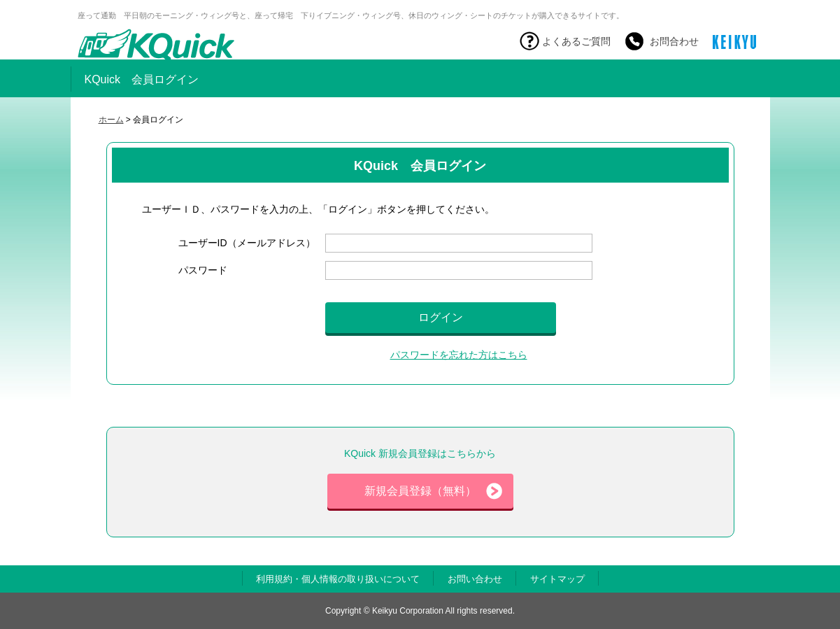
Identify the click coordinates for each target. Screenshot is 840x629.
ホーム (111, 120)
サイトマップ (557, 579)
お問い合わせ (475, 579)
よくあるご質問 (576, 41)
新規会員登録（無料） (433, 491)
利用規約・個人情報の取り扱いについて (338, 579)
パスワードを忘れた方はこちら (459, 355)
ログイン (441, 317)
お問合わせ (674, 41)
